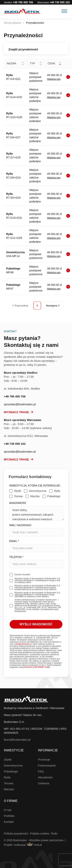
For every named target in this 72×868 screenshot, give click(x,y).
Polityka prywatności (16, 834)
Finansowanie (47, 765)
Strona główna (12, 23)
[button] (23, 64)
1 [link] (37, 306)
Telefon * (37, 562)
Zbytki (8, 759)
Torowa (8, 783)
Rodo (54, 834)
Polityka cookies (40, 834)
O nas (8, 810)
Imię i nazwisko (37, 530)
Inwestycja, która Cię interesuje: (35, 486)
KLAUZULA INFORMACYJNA (37, 667)
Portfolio (9, 816)
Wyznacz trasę (18, 412)
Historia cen (54, 79)
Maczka (9, 789)
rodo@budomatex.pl (23, 644)
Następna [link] (53, 306)
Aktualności (45, 777)
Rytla (7, 777)
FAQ (41, 771)
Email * (37, 546)
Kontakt (9, 822)
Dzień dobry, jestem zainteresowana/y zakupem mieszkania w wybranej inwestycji (37, 513)
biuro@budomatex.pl (17, 740)
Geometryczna (13, 765)
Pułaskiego (11, 771)
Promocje (44, 759)
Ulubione (44, 783)
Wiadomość (37, 511)
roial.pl (34, 845)
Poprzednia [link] (20, 306)
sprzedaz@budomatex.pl (20, 404)
